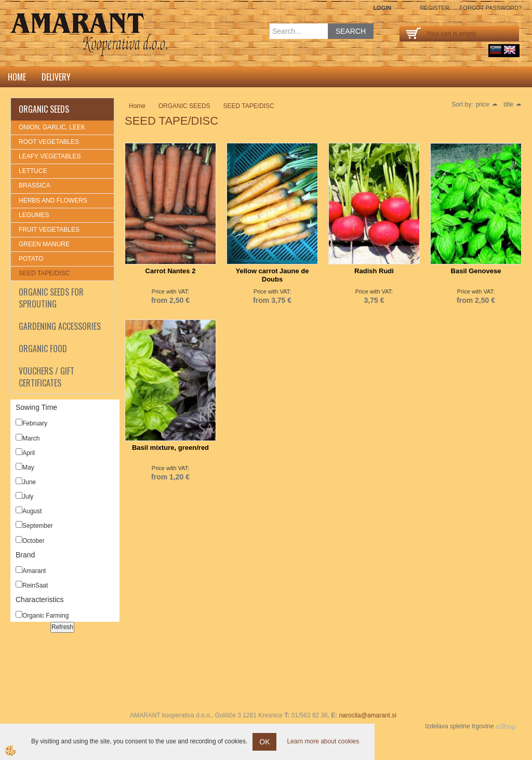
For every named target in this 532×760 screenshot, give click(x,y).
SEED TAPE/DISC (44, 273)
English (510, 50)
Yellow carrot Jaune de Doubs (272, 275)
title (513, 104)
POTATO (31, 259)
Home (17, 77)
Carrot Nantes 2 (171, 271)
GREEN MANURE (44, 244)
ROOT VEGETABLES (49, 142)
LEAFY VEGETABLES (50, 156)
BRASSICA (35, 185)
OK (264, 742)
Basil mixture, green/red (170, 448)
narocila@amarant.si (368, 715)
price (487, 104)
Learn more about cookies (323, 741)
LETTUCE (33, 171)
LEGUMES (34, 215)
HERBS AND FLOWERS (53, 201)
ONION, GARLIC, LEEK (52, 127)
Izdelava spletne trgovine (460, 726)
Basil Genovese (476, 271)
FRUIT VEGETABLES (49, 230)
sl (496, 50)
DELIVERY (56, 77)
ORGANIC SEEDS (184, 106)
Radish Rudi (374, 271)
